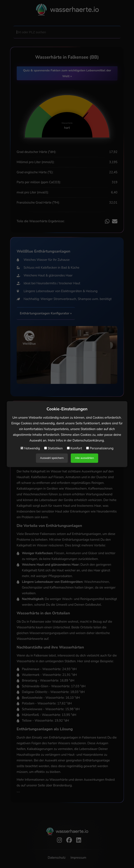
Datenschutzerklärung (88, 440)
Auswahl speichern (52, 458)
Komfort (74, 448)
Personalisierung (100, 448)
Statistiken (53, 448)
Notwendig (30, 448)
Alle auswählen (85, 458)
